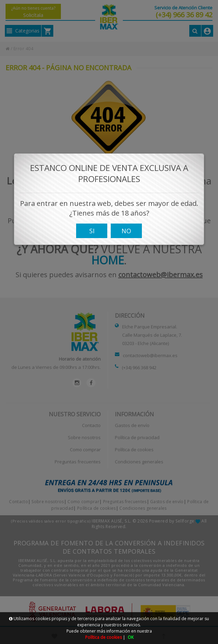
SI (92, 238)
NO (126, 238)
